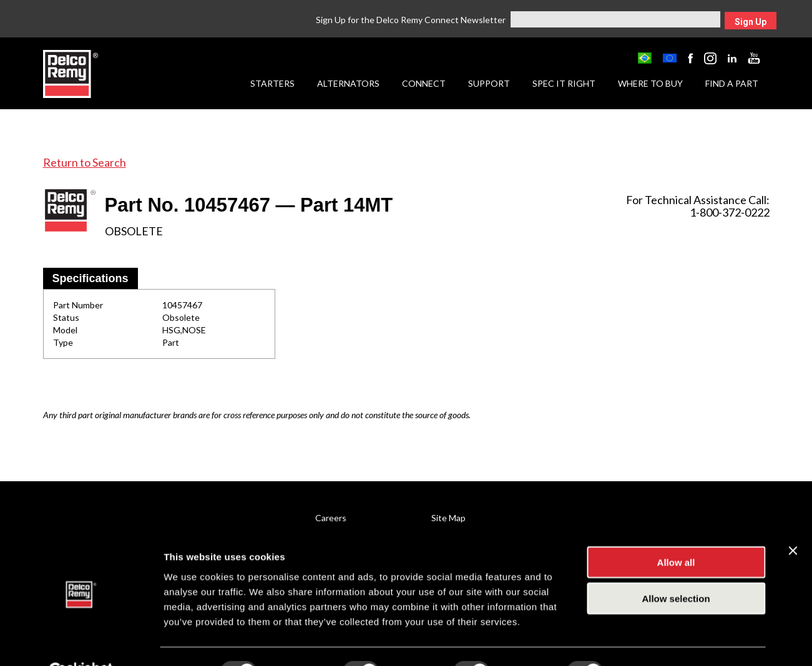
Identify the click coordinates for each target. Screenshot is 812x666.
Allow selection (676, 568)
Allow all (676, 531)
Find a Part (732, 83)
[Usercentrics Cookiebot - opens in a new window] (81, 642)
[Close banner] (793, 520)
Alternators (348, 83)
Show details (655, 641)
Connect (424, 83)
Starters (272, 83)
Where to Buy (650, 83)
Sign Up (751, 22)
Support (489, 83)
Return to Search (85, 162)
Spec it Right (564, 83)
